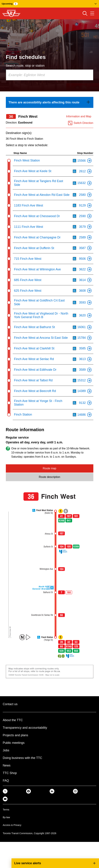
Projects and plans (15, 735)
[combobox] (50, 75)
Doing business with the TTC (22, 758)
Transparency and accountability (25, 728)
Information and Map (79, 117)
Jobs (6, 751)
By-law (6, 817)
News (7, 766)
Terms (6, 810)
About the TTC (13, 720)
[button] (49, 4)
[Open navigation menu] (92, 14)
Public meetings (14, 743)
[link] (50, 103)
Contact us (10, 704)
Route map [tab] (49, 469)
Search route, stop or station (25, 66)
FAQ (6, 781)
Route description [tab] (49, 477)
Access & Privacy (12, 825)
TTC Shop (10, 773)
